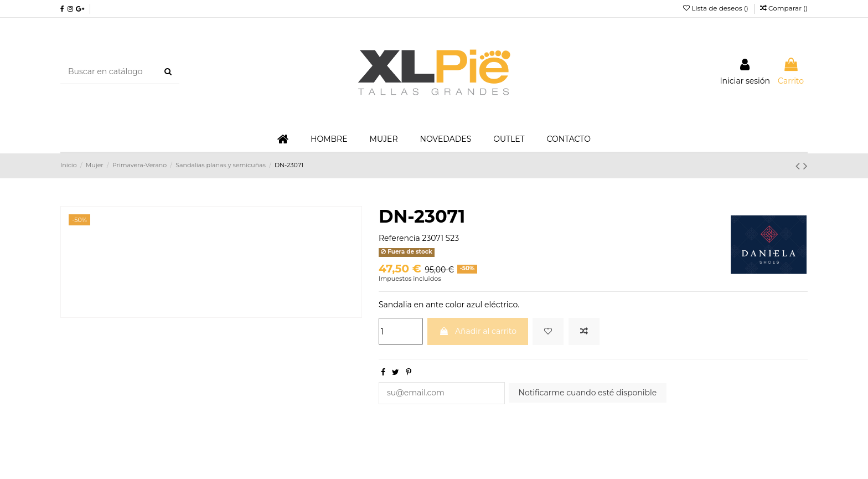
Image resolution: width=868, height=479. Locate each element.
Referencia (399, 238)
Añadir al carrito (478, 331)
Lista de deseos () (717, 8)
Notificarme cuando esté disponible (588, 393)
